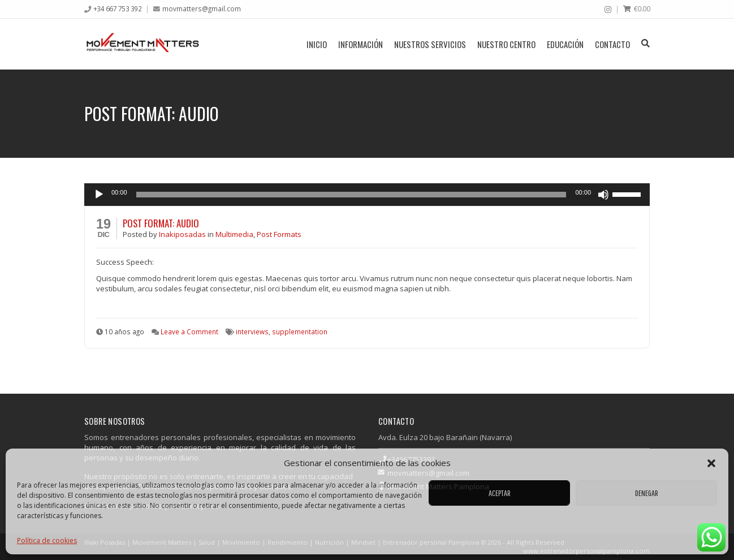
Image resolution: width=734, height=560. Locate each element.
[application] (367, 195)
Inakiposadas (183, 234)
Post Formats (279, 234)
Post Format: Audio (161, 223)
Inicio (317, 44)
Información (360, 44)
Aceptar (500, 493)
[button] (711, 463)
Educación (565, 44)
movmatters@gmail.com (202, 8)
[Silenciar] (603, 195)
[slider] (351, 195)
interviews (252, 331)
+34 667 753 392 (118, 8)
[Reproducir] (99, 195)
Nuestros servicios (430, 44)
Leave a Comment (189, 331)
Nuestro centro (506, 44)
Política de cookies (47, 540)
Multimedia (234, 234)
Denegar (647, 493)
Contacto (612, 44)
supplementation (300, 331)
